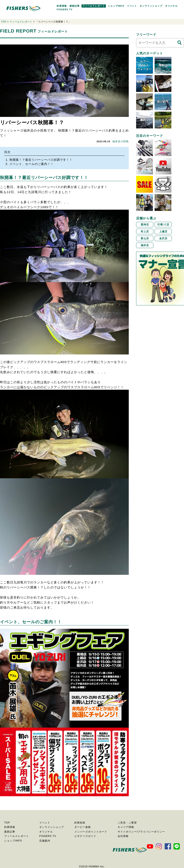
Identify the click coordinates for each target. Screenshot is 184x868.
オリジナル (171, 6)
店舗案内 (45, 841)
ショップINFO (116, 6)
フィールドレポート (94, 6)
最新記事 (75, 6)
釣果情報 (62, 6)
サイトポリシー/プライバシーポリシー (141, 832)
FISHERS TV (65, 9)
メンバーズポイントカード (91, 832)
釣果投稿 (80, 823)
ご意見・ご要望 (127, 823)
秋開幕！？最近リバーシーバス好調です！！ (41, 160)
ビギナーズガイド (85, 836)
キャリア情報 (126, 827)
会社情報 (123, 836)
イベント (132, 6)
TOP (4, 22)
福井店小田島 (121, 141)
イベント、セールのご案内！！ (32, 164)
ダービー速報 (83, 827)
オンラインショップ (151, 6)
